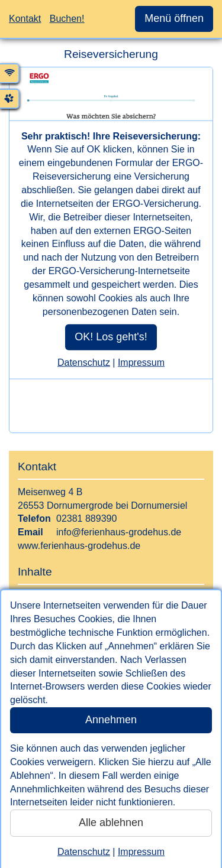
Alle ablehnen (111, 823)
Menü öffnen (174, 18)
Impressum (141, 852)
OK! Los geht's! (111, 337)
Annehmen (111, 720)
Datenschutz (84, 852)
